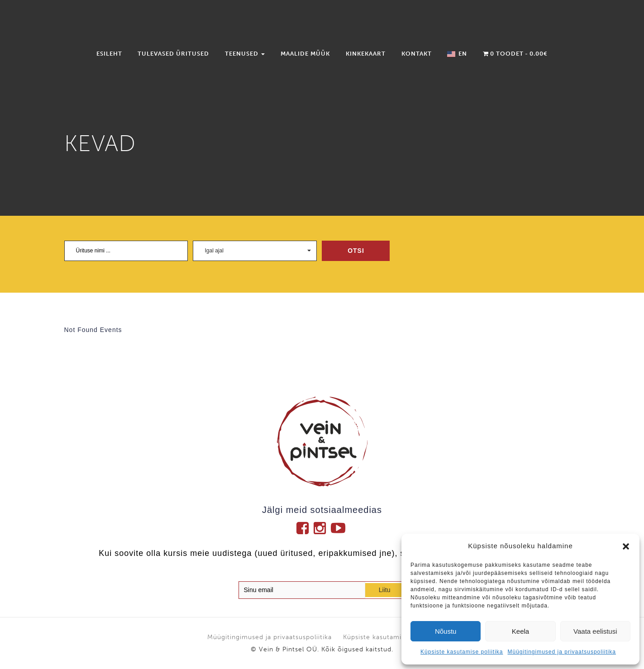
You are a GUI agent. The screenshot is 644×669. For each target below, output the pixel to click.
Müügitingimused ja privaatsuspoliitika (561, 652)
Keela (520, 631)
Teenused (245, 54)
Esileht (109, 54)
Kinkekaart (366, 54)
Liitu (385, 590)
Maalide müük (305, 54)
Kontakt (417, 54)
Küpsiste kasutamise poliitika (462, 652)
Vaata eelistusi (595, 631)
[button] (626, 546)
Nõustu (446, 631)
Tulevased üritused (173, 54)
